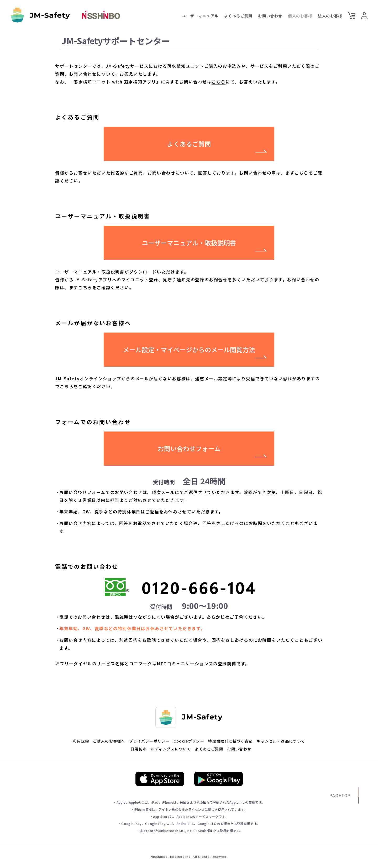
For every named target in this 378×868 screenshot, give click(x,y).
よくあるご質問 (238, 16)
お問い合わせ (270, 16)
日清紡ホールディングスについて (161, 749)
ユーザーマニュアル (200, 16)
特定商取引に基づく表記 (230, 741)
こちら (219, 82)
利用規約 (81, 741)
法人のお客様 (330, 16)
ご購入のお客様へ (109, 741)
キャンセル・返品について (281, 741)
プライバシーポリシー (149, 741)
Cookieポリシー (189, 741)
